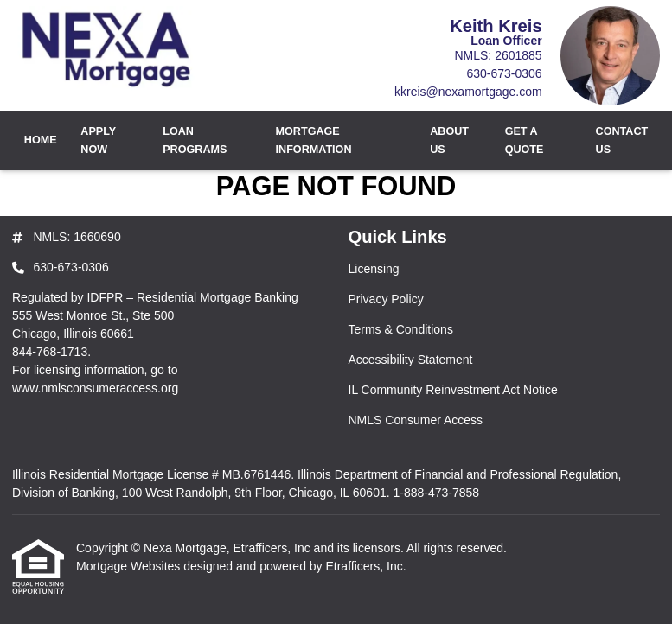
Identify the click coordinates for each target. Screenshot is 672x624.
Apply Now (98, 140)
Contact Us (622, 140)
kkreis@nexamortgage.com (468, 92)
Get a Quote (525, 140)
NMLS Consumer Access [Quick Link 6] (416, 420)
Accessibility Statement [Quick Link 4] (411, 360)
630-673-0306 (504, 73)
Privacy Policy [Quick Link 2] (386, 299)
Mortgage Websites (130, 566)
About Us (449, 140)
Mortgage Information (314, 140)
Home (41, 140)
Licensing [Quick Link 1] (374, 269)
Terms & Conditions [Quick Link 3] (401, 329)
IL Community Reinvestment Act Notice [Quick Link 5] (453, 390)
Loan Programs (195, 140)
